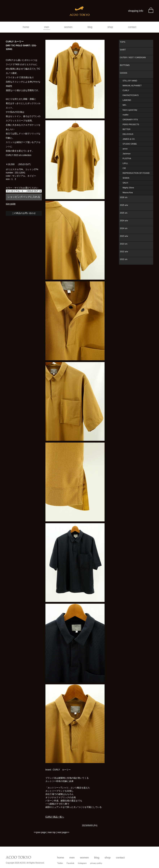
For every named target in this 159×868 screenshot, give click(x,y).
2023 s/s (124, 244)
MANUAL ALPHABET (132, 86)
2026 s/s (124, 197)
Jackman (127, 154)
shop (110, 27)
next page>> (63, 832)
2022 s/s (124, 259)
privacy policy (96, 863)
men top (52, 832)
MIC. (125, 105)
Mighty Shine (128, 188)
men (47, 27)
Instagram (82, 863)
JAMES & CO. (129, 139)
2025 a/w (124, 205)
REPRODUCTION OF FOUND (136, 173)
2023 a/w (124, 236)
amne (125, 149)
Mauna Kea (128, 192)
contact (132, 27)
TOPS (123, 42)
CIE (124, 168)
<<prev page (40, 832)
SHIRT (123, 50)
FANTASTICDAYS (131, 95)
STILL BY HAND (130, 81)
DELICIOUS (128, 134)
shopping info (136, 11)
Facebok (70, 863)
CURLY (126, 90)
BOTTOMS (125, 65)
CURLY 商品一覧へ (55, 817)
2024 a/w (124, 221)
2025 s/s (124, 213)
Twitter (60, 863)
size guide (11, 204)
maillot (125, 115)
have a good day (130, 110)
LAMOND (127, 100)
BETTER (126, 129)
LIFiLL (125, 163)
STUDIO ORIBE (130, 144)
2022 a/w (124, 252)
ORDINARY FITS (130, 120)
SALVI (125, 183)
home (26, 27)
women (68, 27)
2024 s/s (124, 228)
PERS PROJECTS (131, 124)
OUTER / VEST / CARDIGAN (133, 57)
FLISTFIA (127, 158)
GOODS (124, 73)
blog (90, 27)
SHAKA (126, 178)
